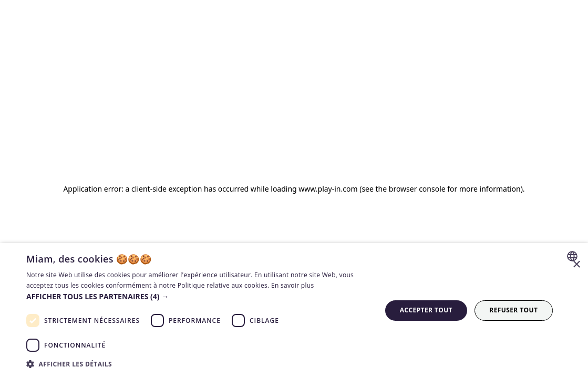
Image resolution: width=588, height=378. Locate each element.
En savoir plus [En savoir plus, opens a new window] (292, 285)
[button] (199, 296)
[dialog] (294, 311)
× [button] (576, 265)
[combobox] (574, 256)
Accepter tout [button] (426, 310)
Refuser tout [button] (513, 310)
